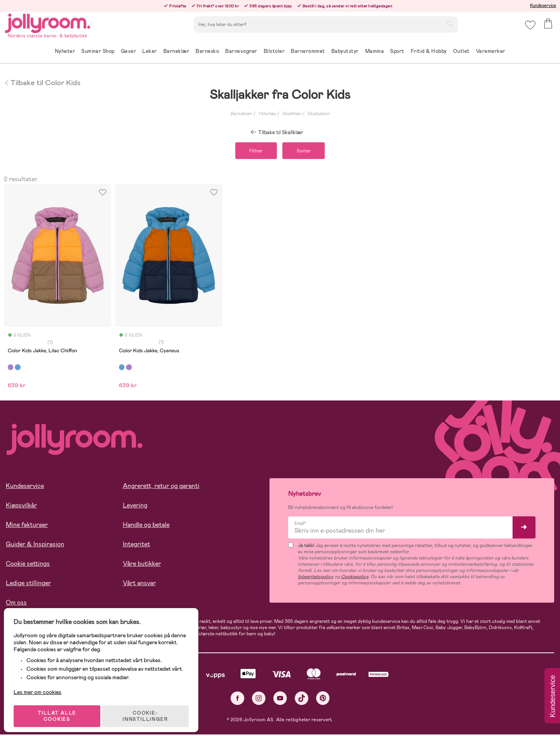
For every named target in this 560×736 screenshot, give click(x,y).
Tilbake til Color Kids (42, 82)
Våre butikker (142, 565)
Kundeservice (543, 5)
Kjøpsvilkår (21, 506)
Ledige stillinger (28, 584)
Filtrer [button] (253, 151)
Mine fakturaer (27, 526)
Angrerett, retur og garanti (161, 487)
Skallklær (292, 114)
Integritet (136, 545)
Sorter (307, 151)
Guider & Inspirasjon (35, 545)
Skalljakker (318, 114)
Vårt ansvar (139, 584)
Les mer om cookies (41, 685)
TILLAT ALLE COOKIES (60, 710)
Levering (135, 506)
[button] (529, 29)
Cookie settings (28, 565)
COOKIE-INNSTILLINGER (150, 710)
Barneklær (241, 114)
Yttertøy (267, 114)
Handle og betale (146, 526)
